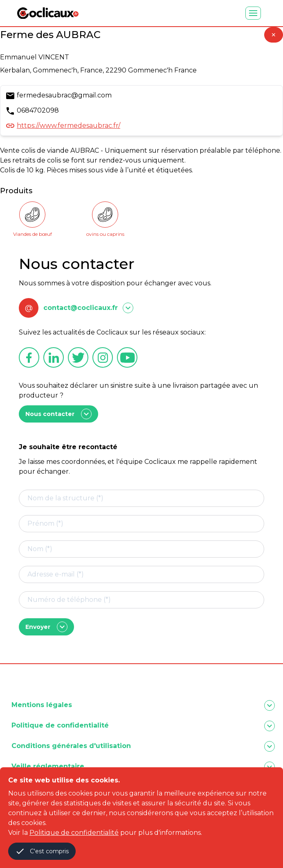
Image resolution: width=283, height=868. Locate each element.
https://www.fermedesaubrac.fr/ (69, 125)
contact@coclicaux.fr (81, 308)
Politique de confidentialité (74, 833)
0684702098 (38, 110)
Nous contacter (58, 414)
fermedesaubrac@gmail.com (64, 95)
